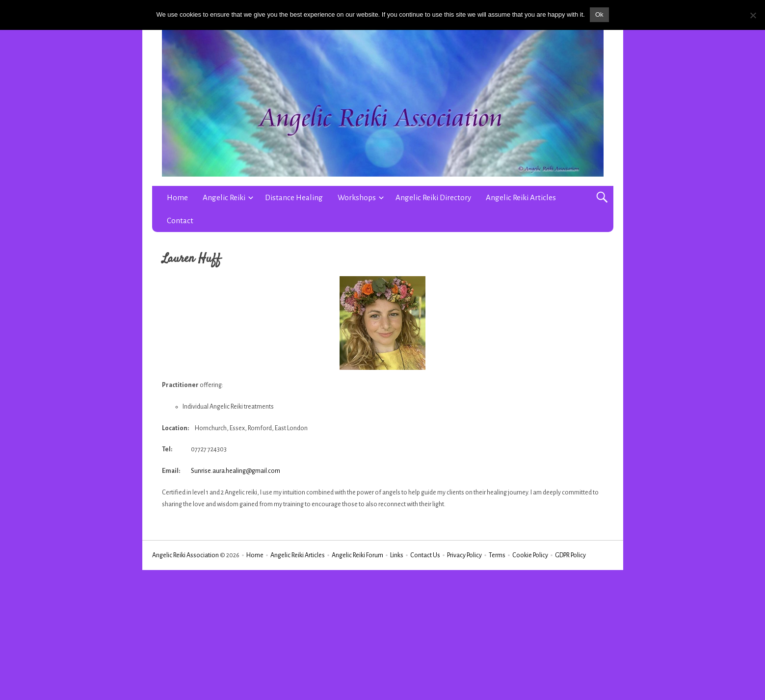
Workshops (357, 197)
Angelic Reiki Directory (433, 197)
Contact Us (425, 555)
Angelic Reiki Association (185, 555)
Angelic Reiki (224, 197)
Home (177, 197)
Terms (497, 555)
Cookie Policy (530, 555)
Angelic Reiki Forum (357, 555)
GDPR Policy (570, 555)
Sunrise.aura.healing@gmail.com (236, 471)
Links (397, 555)
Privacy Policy (464, 555)
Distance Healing (294, 197)
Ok (599, 14)
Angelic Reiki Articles (521, 197)
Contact (180, 220)
